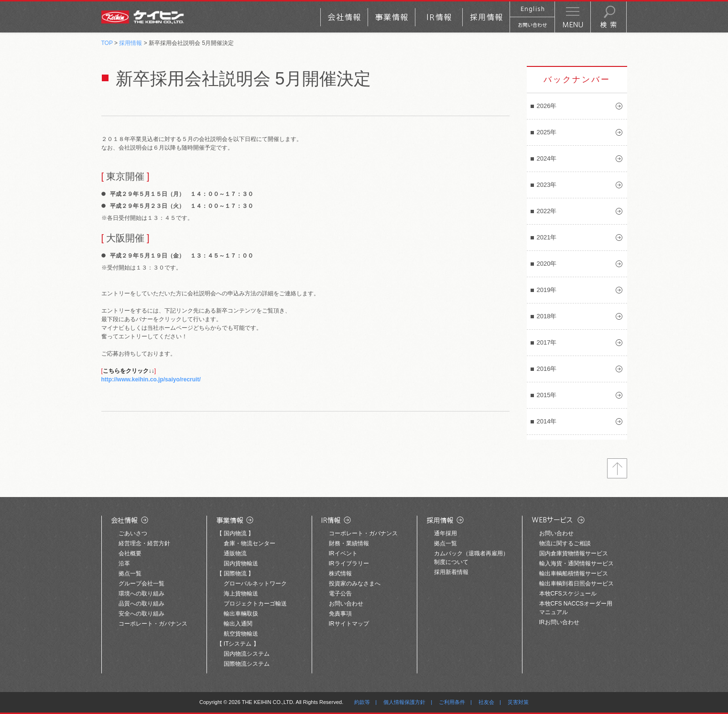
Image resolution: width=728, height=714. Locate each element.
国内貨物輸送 (241, 563)
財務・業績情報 (349, 543)
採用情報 (130, 43)
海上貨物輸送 (241, 594)
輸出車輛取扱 (241, 614)
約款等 (362, 702)
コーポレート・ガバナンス (153, 624)
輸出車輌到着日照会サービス (576, 584)
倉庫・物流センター (250, 543)
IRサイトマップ (349, 624)
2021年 (547, 237)
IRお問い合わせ (559, 622)
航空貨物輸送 (241, 634)
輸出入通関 (238, 624)
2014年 (547, 421)
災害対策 (518, 702)
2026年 (547, 106)
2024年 (547, 158)
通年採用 (445, 533)
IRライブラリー (349, 563)
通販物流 (235, 553)
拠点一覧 (130, 573)
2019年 (547, 290)
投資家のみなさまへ (355, 584)
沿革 (124, 563)
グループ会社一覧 (141, 584)
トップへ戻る (617, 468)
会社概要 (130, 553)
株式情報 (340, 573)
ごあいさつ (133, 533)
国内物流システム (247, 654)
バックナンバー (577, 80)
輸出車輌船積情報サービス (574, 573)
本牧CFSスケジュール (568, 594)
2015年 (547, 395)
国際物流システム (247, 664)
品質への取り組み (141, 604)
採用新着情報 (451, 572)
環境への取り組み (141, 594)
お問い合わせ (346, 604)
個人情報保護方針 (404, 702)
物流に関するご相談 (565, 543)
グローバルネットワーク (255, 584)
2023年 (547, 185)
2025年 (547, 132)
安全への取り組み (141, 614)
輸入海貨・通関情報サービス (576, 563)
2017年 (547, 342)
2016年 (547, 369)
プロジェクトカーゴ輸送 (255, 604)
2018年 (547, 316)
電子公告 (340, 594)
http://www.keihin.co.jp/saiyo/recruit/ (151, 379)
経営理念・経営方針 (144, 543)
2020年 (547, 264)
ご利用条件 (452, 702)
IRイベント (343, 553)
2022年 (547, 211)
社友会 (486, 702)
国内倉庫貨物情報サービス (574, 553)
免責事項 (340, 614)
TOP (107, 43)
